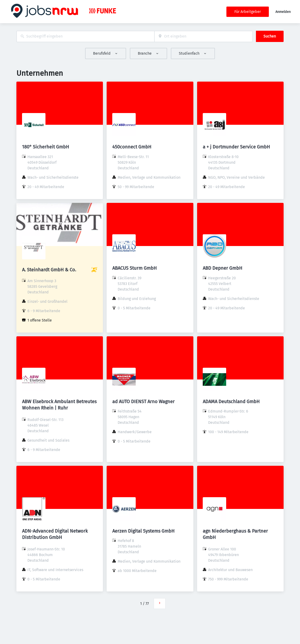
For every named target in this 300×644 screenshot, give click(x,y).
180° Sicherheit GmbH (46, 147)
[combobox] (85, 36)
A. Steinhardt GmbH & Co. (49, 270)
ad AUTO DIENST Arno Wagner (143, 402)
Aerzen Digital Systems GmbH (143, 531)
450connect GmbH (132, 147)
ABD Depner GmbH (223, 268)
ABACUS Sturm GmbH (135, 268)
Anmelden (283, 12)
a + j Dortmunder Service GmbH (236, 147)
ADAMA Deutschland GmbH (231, 402)
